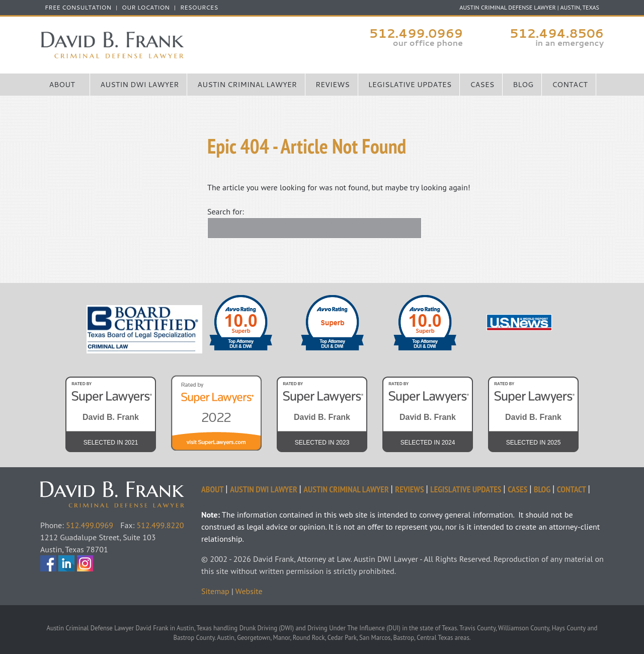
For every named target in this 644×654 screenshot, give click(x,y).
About (62, 84)
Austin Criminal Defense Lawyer (181, 45)
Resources (199, 8)
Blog (523, 84)
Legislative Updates (410, 84)
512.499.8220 (160, 525)
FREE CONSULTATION (78, 8)
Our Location (146, 8)
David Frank (121, 487)
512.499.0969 (416, 33)
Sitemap (215, 591)
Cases (482, 84)
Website (249, 591)
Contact (570, 84)
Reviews (333, 84)
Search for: (226, 211)
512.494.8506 (557, 33)
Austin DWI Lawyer (139, 84)
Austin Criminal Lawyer (247, 84)
